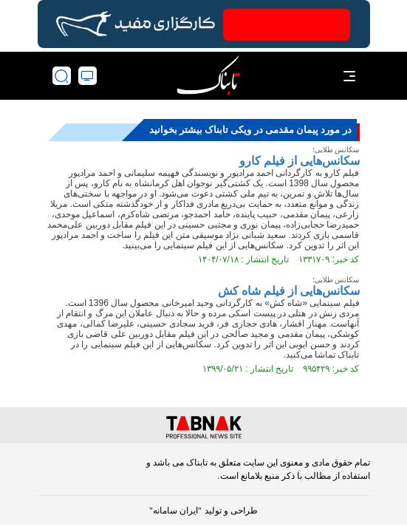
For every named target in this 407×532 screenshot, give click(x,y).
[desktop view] (88, 76)
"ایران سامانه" (175, 511)
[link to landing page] (208, 76)
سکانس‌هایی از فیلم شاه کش (289, 291)
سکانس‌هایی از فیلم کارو (300, 161)
